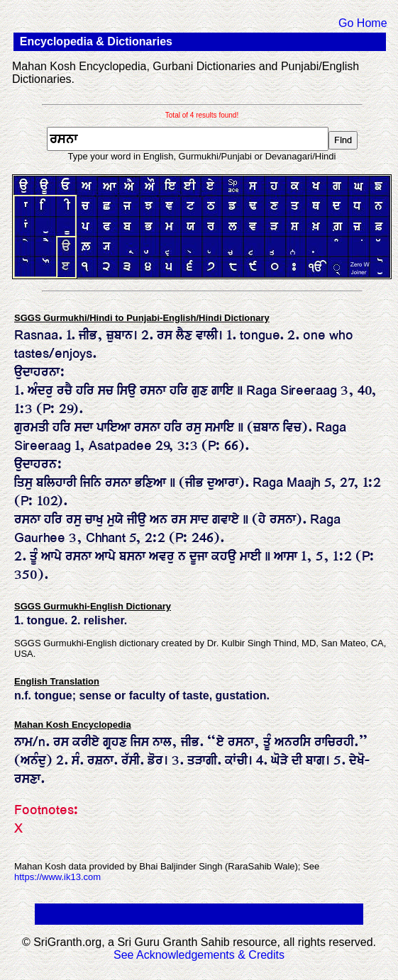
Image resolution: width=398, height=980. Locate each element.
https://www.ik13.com (57, 877)
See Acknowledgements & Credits (199, 955)
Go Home (363, 23)
